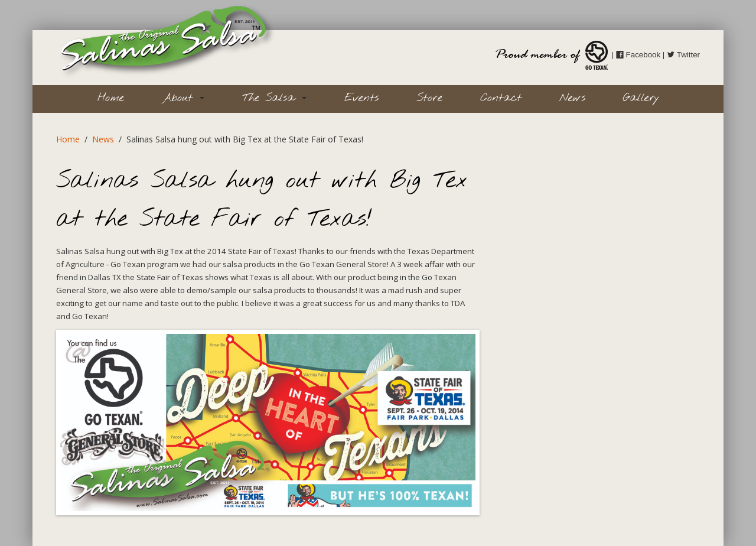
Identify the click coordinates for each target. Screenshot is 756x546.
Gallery (641, 98)
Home (111, 98)
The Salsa (274, 98)
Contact (501, 98)
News (572, 98)
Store (429, 98)
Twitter (683, 55)
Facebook (638, 55)
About (183, 98)
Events (361, 98)
